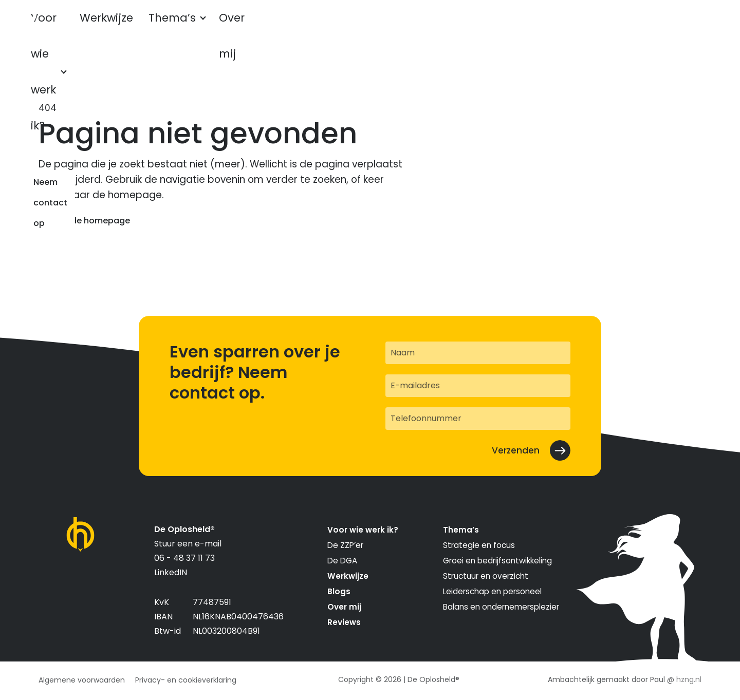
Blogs (339, 591)
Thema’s (235, 27)
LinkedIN (171, 572)
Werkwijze (176, 27)
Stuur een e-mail (188, 544)
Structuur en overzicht (486, 576)
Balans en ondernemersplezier (501, 607)
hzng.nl (689, 679)
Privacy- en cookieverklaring (186, 680)
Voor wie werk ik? (92, 27)
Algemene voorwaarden (82, 680)
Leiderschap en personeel (492, 591)
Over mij (299, 27)
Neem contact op (647, 27)
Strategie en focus (479, 545)
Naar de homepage (89, 221)
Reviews (344, 622)
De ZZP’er (345, 545)
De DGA (342, 561)
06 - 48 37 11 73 (184, 558)
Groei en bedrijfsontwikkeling (497, 561)
